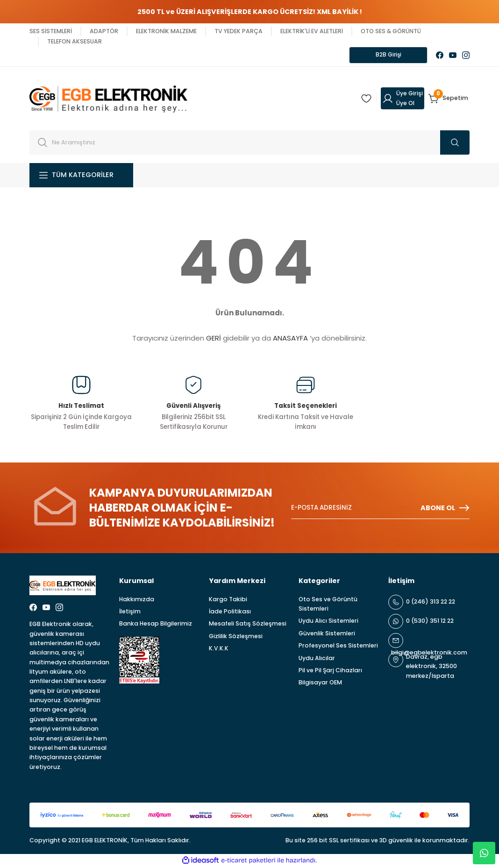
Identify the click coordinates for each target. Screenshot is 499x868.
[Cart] (449, 100)
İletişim (130, 613)
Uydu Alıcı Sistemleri (328, 622)
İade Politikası (230, 613)
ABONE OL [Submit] (445, 509)
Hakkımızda (137, 600)
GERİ (214, 339)
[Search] (249, 143)
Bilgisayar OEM (320, 684)
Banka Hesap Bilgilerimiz (156, 625)
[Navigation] (81, 176)
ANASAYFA (290, 339)
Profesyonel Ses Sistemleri (338, 647)
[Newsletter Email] (380, 509)
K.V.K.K (219, 650)
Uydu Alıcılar (317, 659)
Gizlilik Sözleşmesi (236, 637)
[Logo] (108, 99)
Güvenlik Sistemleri (327, 634)
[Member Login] (403, 100)
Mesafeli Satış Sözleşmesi (248, 625)
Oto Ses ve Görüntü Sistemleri (328, 605)
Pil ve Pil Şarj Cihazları (330, 671)
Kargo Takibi (228, 600)
